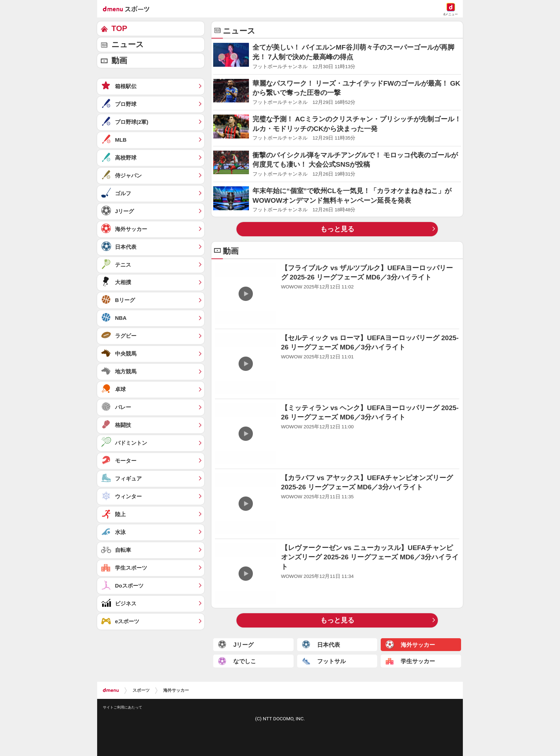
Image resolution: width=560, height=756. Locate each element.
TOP (119, 28)
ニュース (128, 44)
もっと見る (337, 229)
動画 (119, 61)
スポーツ (141, 690)
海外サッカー (176, 690)
